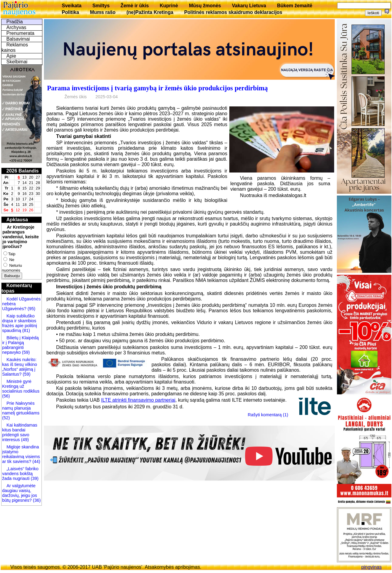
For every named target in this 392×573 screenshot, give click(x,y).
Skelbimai (17, 62)
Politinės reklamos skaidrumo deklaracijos (233, 12)
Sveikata (72, 6)
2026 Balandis (23, 171)
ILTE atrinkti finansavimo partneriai (138, 400)
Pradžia (15, 22)
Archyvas (16, 27)
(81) (25, 330)
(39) (34, 478)
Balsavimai (18, 39)
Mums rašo (103, 12)
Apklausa (17, 220)
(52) (6, 418)
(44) (36, 461)
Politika (70, 12)
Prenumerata (20, 33)
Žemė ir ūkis (135, 6)
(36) (36, 500)
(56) (6, 396)
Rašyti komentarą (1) (268, 415)
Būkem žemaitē (295, 6)
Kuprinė (169, 6)
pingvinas (371, 567)
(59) (25, 352)
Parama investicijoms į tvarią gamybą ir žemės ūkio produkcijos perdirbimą (157, 88)
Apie (11, 56)
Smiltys (101, 6)
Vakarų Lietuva (249, 6)
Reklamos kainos (15, 47)
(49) (24, 440)
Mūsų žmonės (205, 6)
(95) (31, 309)
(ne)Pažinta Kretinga (150, 12)
